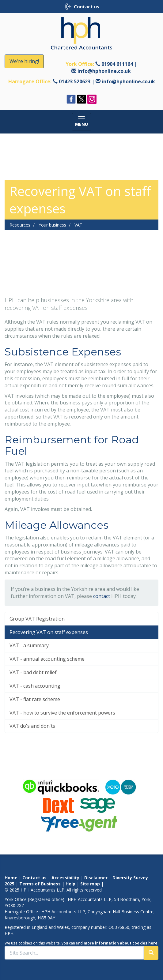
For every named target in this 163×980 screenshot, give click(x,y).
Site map (90, 884)
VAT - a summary (29, 645)
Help (70, 884)
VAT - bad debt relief (33, 672)
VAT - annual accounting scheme (47, 659)
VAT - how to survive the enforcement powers (62, 713)
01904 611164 (117, 64)
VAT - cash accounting (35, 686)
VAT (78, 225)
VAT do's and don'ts (32, 726)
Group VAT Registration (37, 619)
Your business (52, 225)
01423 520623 (75, 81)
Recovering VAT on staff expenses (49, 632)
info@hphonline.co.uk (104, 71)
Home (11, 878)
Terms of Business (40, 884)
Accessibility (65, 878)
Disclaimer (96, 878)
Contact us (34, 878)
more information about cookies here (121, 943)
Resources (20, 225)
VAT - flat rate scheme (35, 699)
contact (102, 596)
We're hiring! (24, 61)
